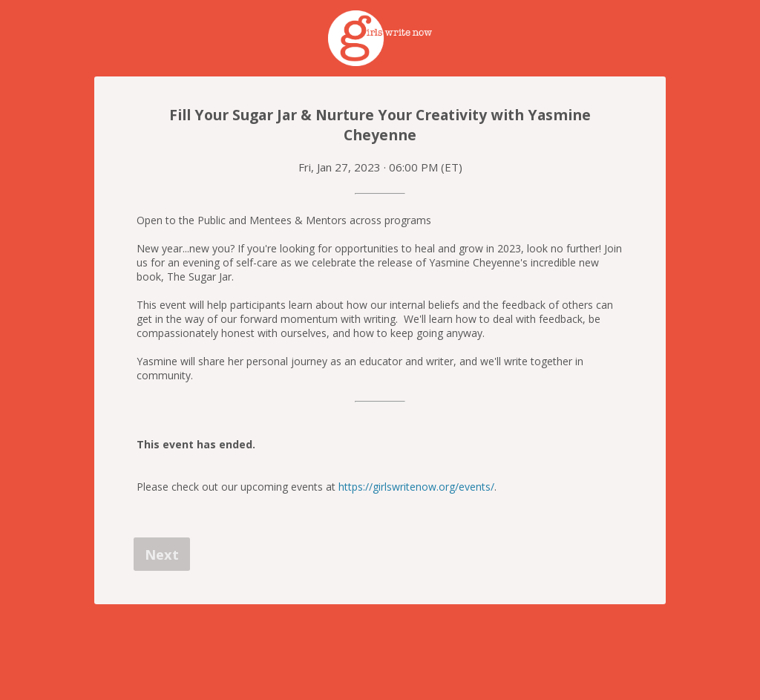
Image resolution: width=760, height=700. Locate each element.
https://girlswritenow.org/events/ (416, 487)
